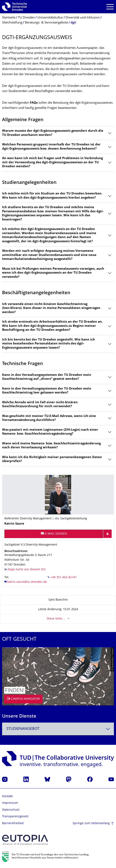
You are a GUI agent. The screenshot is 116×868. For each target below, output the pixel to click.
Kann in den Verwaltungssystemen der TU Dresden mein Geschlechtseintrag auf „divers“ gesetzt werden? (47, 377)
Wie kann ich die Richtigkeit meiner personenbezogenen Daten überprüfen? (52, 459)
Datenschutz (11, 810)
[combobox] (58, 729)
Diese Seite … (56, 619)
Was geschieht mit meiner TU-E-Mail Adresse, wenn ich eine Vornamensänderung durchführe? (49, 418)
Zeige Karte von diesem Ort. (27, 570)
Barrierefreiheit (13, 823)
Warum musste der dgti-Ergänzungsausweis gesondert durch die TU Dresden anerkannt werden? (53, 133)
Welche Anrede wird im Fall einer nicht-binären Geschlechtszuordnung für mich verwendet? (40, 405)
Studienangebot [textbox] (23, 729)
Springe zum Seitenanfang (91, 823)
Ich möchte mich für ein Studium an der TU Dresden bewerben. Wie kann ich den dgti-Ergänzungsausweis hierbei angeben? (52, 196)
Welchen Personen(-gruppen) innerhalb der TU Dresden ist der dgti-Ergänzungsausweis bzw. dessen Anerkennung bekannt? (51, 147)
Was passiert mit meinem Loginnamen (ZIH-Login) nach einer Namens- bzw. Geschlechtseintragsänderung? (50, 432)
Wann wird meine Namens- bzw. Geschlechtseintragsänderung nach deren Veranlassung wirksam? (51, 446)
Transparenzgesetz (15, 817)
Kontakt (7, 796)
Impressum (10, 803)
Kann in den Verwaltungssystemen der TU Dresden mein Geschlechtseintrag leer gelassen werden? (47, 391)
